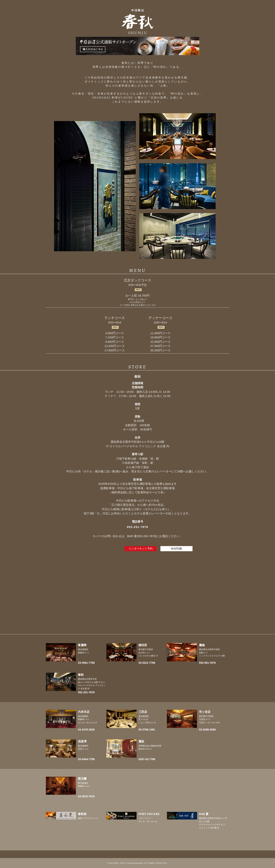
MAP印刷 (176, 549)
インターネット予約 (141, 549)
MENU (138, 290)
